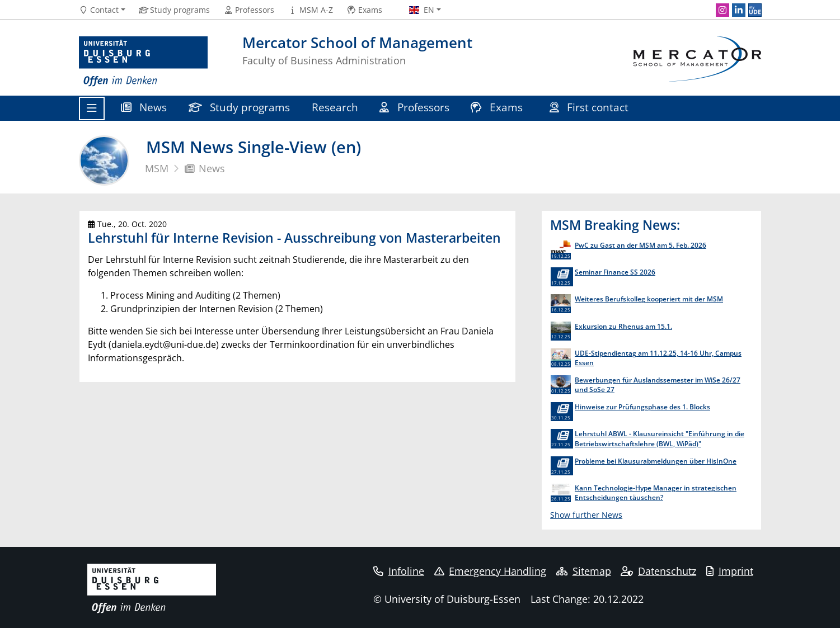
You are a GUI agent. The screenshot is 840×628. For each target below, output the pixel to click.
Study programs (240, 107)
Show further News (586, 515)
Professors (414, 107)
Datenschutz (658, 571)
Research (335, 107)
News (144, 107)
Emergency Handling (491, 571)
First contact (591, 107)
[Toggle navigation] (92, 108)
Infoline (399, 571)
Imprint (730, 571)
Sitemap (584, 571)
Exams (498, 107)
